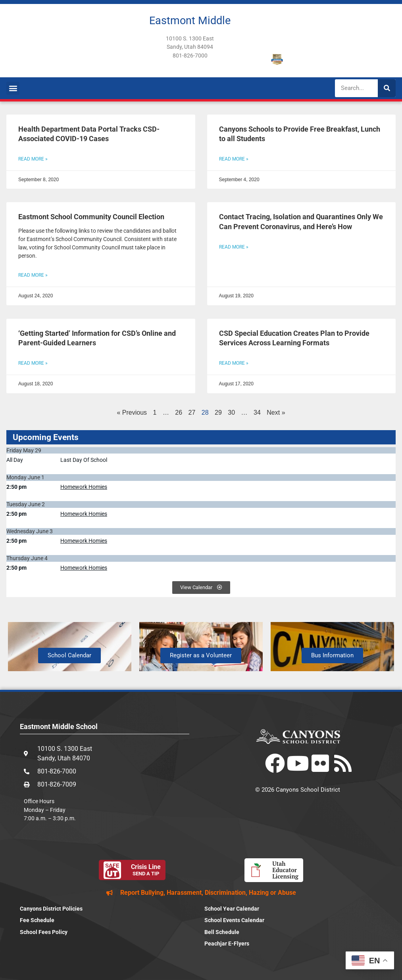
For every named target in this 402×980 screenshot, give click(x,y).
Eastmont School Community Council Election (91, 217)
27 (192, 412)
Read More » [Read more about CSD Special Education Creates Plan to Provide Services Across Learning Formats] (234, 363)
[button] (13, 88)
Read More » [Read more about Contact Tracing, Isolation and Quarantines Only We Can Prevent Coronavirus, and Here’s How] (234, 247)
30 (231, 412)
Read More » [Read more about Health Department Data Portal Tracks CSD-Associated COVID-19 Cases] (33, 159)
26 (179, 412)
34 (257, 412)
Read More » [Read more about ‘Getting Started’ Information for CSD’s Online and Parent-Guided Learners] (33, 363)
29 (218, 412)
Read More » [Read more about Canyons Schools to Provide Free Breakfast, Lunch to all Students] (234, 159)
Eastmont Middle (190, 21)
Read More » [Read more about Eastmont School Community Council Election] (33, 275)
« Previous (132, 412)
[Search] (387, 88)
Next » (276, 412)
